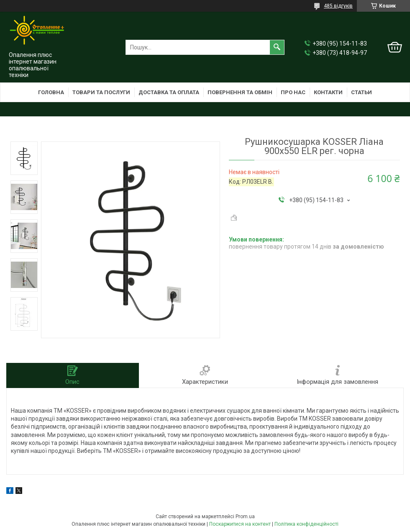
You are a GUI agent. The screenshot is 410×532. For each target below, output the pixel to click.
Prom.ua (245, 517)
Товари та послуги (101, 92)
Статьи (361, 92)
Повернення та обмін (240, 92)
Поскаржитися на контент (240, 524)
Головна (51, 92)
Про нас (293, 92)
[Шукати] (277, 47)
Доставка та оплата (169, 92)
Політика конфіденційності (306, 524)
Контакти (328, 92)
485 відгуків (338, 6)
